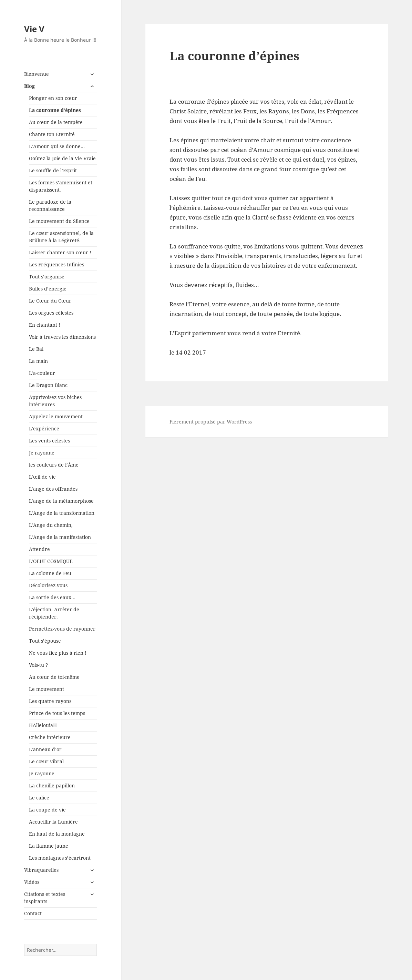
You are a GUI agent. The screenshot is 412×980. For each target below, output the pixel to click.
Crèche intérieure (50, 737)
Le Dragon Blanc (48, 385)
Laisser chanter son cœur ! (60, 252)
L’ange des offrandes (53, 489)
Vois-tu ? (38, 665)
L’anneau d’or (45, 749)
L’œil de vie (42, 477)
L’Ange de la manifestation (60, 537)
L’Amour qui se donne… (57, 146)
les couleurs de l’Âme (54, 465)
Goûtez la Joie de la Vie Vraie (62, 158)
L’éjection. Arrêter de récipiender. (54, 613)
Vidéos (32, 882)
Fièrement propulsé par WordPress (211, 422)
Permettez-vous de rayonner (62, 629)
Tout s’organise (47, 277)
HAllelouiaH (43, 725)
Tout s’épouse (45, 641)
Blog (29, 86)
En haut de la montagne (57, 834)
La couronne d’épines (55, 110)
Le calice (39, 798)
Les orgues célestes (51, 313)
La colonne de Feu (50, 573)
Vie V (34, 29)
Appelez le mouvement (56, 416)
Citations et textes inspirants (45, 898)
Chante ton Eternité (52, 134)
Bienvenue (37, 74)
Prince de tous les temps (57, 713)
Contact (33, 913)
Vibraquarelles (41, 870)
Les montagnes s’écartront (60, 858)
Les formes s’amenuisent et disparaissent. (61, 186)
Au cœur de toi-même (54, 677)
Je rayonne (42, 453)
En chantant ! (45, 325)
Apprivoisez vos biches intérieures (55, 401)
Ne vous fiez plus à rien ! (58, 653)
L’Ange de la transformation (62, 513)
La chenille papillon (52, 785)
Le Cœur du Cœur (50, 301)
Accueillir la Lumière (53, 822)
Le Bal (36, 349)
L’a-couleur (42, 373)
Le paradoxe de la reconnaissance (50, 205)
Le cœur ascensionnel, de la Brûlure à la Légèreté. (61, 237)
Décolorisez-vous (48, 585)
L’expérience (44, 428)
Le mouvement (47, 689)
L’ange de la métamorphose (61, 501)
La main (38, 361)
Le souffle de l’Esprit (53, 170)
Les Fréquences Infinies (56, 264)
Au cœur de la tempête (56, 122)
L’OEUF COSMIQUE (51, 561)
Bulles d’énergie (48, 289)
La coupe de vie (47, 810)
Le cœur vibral (46, 761)
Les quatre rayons (50, 701)
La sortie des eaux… (52, 597)
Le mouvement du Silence (59, 221)
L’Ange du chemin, (51, 525)
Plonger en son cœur (53, 98)
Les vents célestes (49, 441)
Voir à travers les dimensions (62, 337)
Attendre (39, 549)
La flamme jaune (49, 846)
